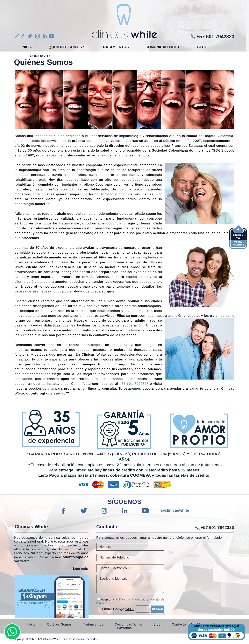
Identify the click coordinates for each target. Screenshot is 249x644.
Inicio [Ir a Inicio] (27, 47)
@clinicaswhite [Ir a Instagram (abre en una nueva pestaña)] (165, 510)
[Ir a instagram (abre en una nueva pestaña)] (52, 596)
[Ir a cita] (238, 233)
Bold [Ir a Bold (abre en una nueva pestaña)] (216, 632)
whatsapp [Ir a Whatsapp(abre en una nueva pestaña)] (12, 632)
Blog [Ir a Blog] (202, 47)
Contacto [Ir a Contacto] (40, 56)
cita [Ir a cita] (51, 389)
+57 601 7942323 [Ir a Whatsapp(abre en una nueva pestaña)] (215, 37)
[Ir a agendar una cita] (238, 244)
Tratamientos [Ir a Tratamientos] (115, 47)
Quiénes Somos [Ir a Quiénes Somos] (59, 624)
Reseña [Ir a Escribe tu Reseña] (17, 36)
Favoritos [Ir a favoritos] (125, 628)
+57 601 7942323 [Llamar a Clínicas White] (134, 384)
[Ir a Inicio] (124, 21)
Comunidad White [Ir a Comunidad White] (163, 47)
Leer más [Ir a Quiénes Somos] (81, 569)
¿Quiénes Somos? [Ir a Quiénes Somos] (67, 47)
